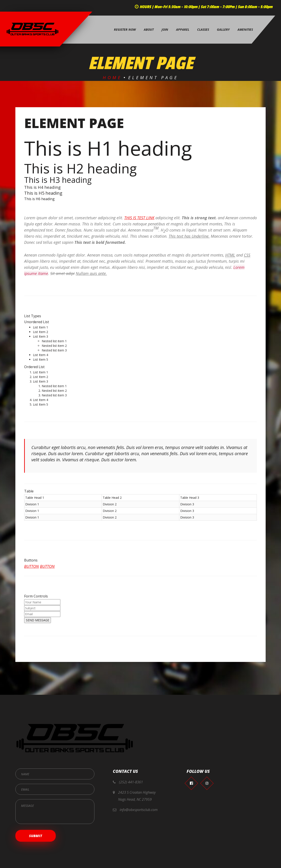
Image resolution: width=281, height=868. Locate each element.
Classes (203, 29)
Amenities (245, 29)
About (149, 29)
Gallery (223, 29)
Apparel (183, 29)
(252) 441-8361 (131, 782)
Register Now (125, 29)
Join (165, 29)
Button (32, 571)
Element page (74, 127)
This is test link (139, 222)
